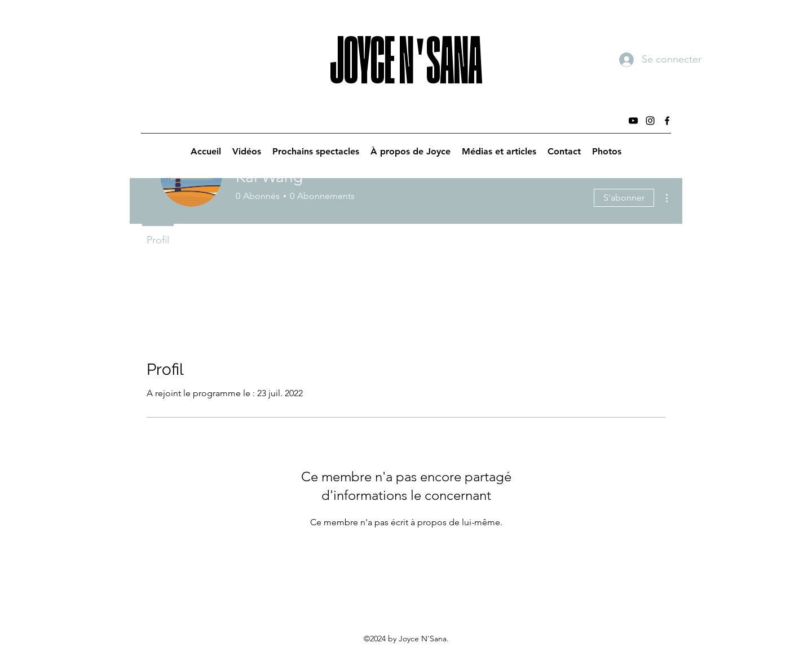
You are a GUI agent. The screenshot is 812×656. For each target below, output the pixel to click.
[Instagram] (650, 121)
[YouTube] (633, 121)
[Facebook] (667, 121)
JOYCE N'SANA (406, 47)
